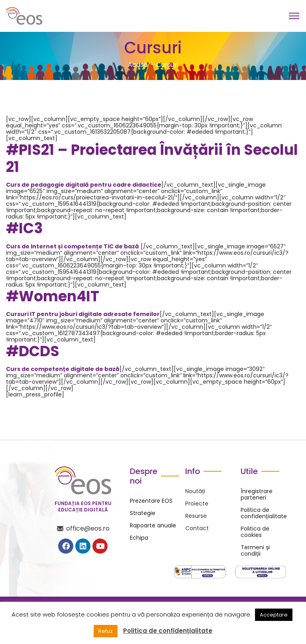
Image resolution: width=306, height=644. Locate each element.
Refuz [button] (106, 631)
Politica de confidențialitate (168, 631)
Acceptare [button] (274, 615)
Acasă (138, 65)
